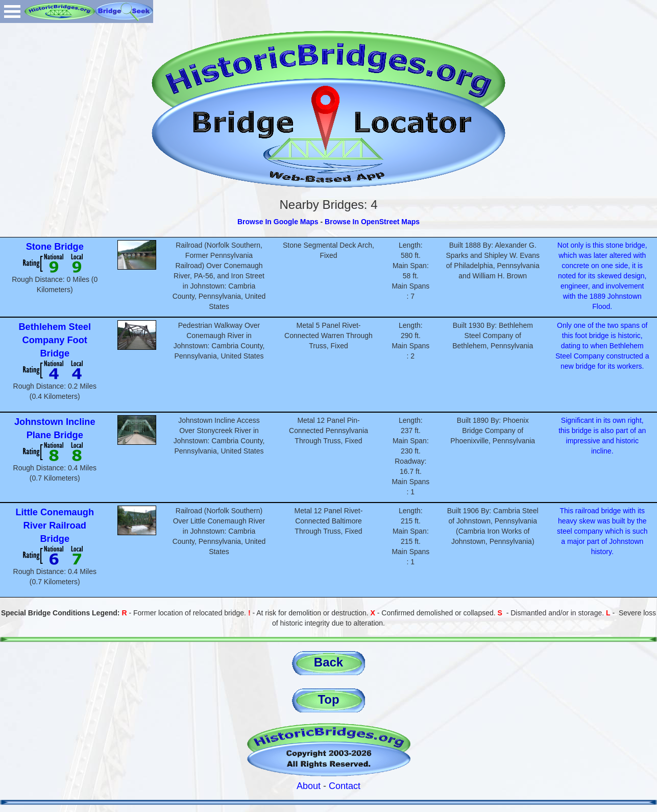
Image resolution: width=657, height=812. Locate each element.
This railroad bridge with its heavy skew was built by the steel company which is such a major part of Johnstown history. (602, 531)
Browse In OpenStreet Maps (372, 222)
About (309, 786)
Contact (345, 786)
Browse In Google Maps (278, 222)
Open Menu (12, 11)
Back (328, 662)
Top (328, 699)
